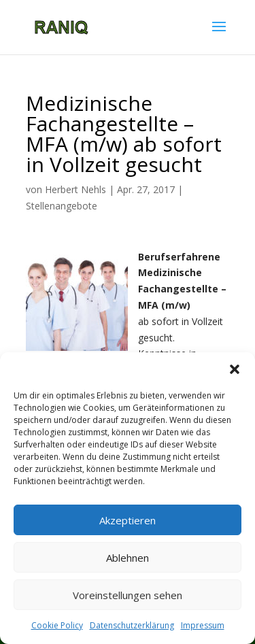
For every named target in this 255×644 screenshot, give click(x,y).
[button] (235, 369)
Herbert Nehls (75, 189)
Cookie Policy (57, 625)
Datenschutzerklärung (132, 625)
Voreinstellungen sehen (128, 595)
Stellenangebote (62, 206)
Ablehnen (128, 558)
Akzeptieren (128, 520)
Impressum (203, 625)
